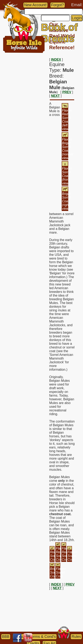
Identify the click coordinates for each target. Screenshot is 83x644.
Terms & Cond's (43, 637)
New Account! (35, 5)
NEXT (55, 96)
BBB (6, 637)
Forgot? (58, 5)
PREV (67, 92)
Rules (76, 637)
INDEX (56, 60)
